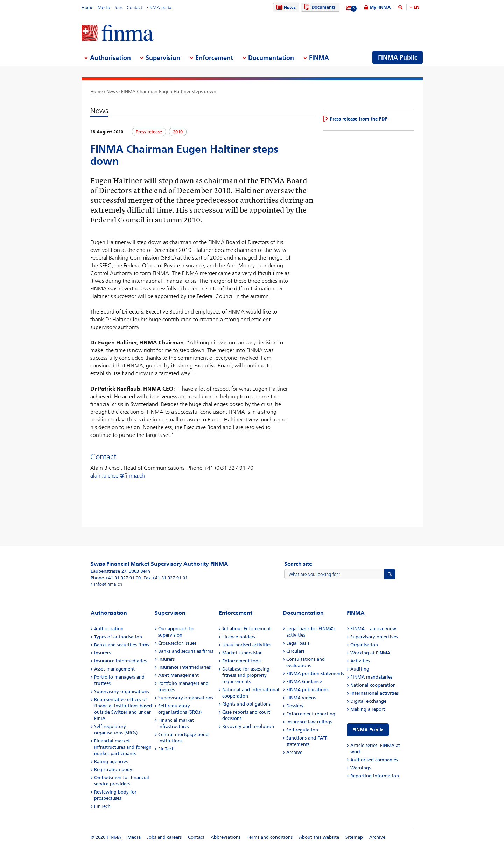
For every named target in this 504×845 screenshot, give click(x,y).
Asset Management (178, 675)
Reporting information (375, 776)
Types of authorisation (118, 637)
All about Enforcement (247, 629)
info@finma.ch (108, 584)
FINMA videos (301, 698)
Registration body (113, 770)
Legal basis (298, 643)
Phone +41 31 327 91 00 (116, 578)
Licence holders (239, 637)
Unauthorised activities (247, 645)
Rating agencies (111, 761)
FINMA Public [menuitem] (398, 57)
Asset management (114, 669)
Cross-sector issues (177, 643)
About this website (319, 837)
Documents (319, 7)
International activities (374, 693)
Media (104, 8)
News (285, 8)
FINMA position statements (315, 674)
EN (416, 7)
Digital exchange (368, 701)
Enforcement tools (242, 661)
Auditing (360, 669)
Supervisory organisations (122, 691)
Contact (134, 8)
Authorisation (109, 629)
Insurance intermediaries (120, 661)
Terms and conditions (270, 837)
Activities (360, 661)
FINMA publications (307, 690)
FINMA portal (159, 8)
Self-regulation (302, 730)
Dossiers (295, 706)
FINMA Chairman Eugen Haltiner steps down (169, 92)
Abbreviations (226, 837)
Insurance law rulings (309, 722)
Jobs (118, 8)
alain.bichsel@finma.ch (118, 476)
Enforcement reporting (311, 714)
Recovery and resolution (248, 726)
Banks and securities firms (122, 645)
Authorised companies (374, 760)
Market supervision (243, 653)
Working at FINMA (370, 653)
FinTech (102, 806)
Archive (294, 752)
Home (87, 8)
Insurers (102, 653)
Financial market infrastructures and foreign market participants (123, 747)
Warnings (360, 768)
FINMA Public (368, 730)
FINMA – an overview (373, 629)
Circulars (295, 651)
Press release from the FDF (359, 119)
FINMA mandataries (371, 677)
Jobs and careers (164, 837)
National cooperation (373, 685)
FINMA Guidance (304, 682)
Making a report (368, 709)
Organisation (364, 645)
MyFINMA (380, 7)
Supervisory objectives (374, 637)
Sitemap (354, 837)
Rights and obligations (246, 704)
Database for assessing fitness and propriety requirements (246, 675)
